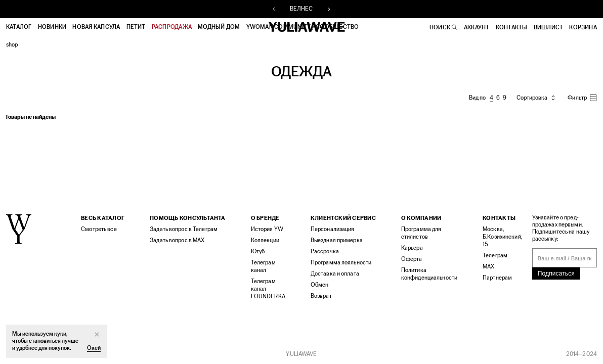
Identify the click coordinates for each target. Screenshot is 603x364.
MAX (488, 267)
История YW (267, 229)
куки (60, 334)
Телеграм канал (263, 266)
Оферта (412, 259)
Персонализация (333, 229)
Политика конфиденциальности (429, 274)
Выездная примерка (337, 240)
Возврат (321, 296)
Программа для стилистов (421, 233)
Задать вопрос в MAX (177, 240)
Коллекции (265, 240)
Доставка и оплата (335, 274)
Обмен (320, 285)
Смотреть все (99, 229)
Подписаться (556, 274)
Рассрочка (325, 252)
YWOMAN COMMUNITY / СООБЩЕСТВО (303, 27)
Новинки (52, 27)
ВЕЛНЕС (301, 9)
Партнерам (497, 278)
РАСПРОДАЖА (172, 27)
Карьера (412, 248)
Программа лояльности (341, 263)
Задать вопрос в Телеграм (184, 229)
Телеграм (495, 256)
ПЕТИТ (136, 27)
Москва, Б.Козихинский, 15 (502, 237)
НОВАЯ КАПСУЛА (96, 27)
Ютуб (258, 252)
